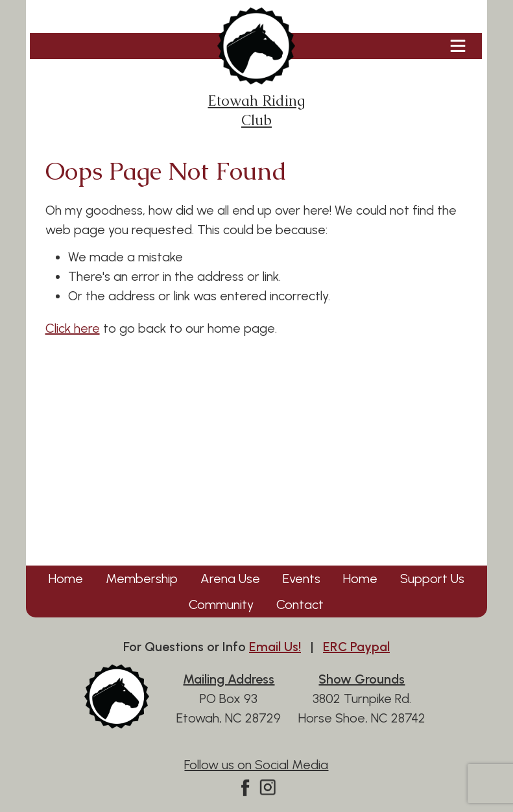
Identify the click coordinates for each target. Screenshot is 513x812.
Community (221, 604)
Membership (142, 579)
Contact (300, 604)
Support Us (432, 579)
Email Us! (275, 647)
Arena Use (230, 579)
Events (302, 579)
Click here (73, 328)
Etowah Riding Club (256, 68)
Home (66, 579)
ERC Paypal (356, 647)
